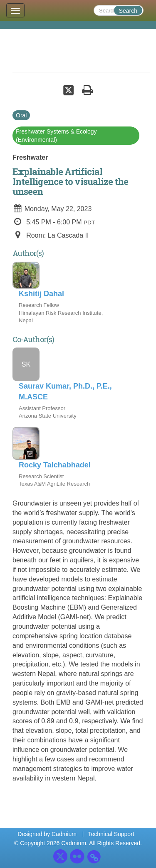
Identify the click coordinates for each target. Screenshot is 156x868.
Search (128, 11)
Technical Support (111, 834)
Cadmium (64, 834)
